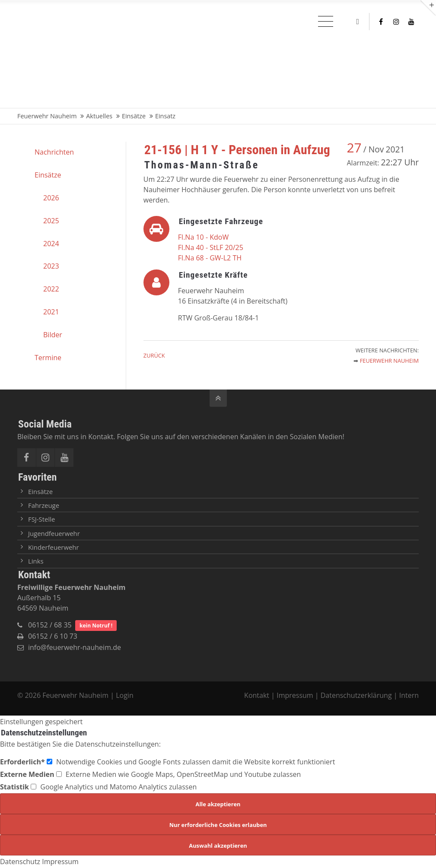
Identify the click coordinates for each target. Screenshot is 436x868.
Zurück (154, 355)
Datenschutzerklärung (356, 695)
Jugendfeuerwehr (54, 533)
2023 (51, 266)
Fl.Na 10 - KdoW (203, 237)
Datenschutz (20, 862)
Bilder (53, 335)
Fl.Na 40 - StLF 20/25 (211, 247)
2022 (51, 289)
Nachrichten (54, 152)
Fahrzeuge (44, 505)
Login (125, 695)
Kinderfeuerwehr (54, 547)
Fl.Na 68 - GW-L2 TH (210, 258)
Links (36, 561)
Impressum (295, 695)
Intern (409, 695)
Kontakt (258, 695)
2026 (51, 198)
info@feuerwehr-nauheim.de (75, 647)
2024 (51, 244)
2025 (51, 221)
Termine (48, 358)
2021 (51, 312)
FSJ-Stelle (41, 519)
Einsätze (48, 175)
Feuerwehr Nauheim (389, 361)
